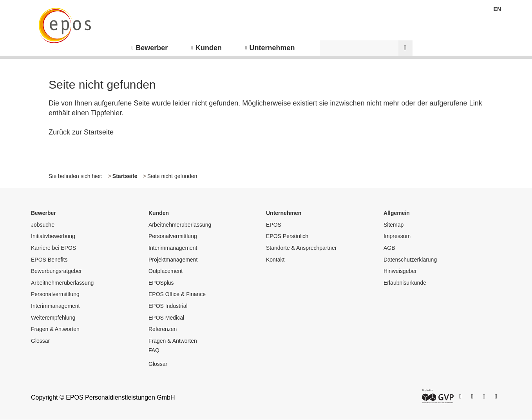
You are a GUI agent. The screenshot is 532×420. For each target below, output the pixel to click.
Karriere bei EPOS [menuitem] (53, 248)
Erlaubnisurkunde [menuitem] (405, 283)
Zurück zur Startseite (81, 132)
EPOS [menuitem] (274, 225)
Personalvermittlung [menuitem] (55, 294)
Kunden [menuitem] (209, 48)
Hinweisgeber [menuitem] (400, 271)
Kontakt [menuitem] (275, 260)
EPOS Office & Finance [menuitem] (177, 294)
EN (497, 9)
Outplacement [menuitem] (166, 271)
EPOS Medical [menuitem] (166, 318)
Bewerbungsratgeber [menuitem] (56, 271)
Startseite (125, 176)
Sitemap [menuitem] (394, 225)
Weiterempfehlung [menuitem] (53, 318)
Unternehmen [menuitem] (272, 48)
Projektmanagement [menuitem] (173, 260)
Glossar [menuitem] (40, 341)
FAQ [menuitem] (154, 350)
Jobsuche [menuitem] (43, 225)
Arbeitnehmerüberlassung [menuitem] (62, 283)
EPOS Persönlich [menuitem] (287, 236)
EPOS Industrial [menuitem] (168, 306)
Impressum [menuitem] (397, 236)
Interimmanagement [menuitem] (55, 306)
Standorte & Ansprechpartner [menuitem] (301, 248)
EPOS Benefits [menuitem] (49, 260)
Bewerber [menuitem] (152, 48)
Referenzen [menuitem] (163, 329)
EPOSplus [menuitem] (161, 283)
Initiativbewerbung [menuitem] (53, 236)
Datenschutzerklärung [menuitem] (410, 260)
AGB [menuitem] (389, 248)
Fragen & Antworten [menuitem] (55, 329)
